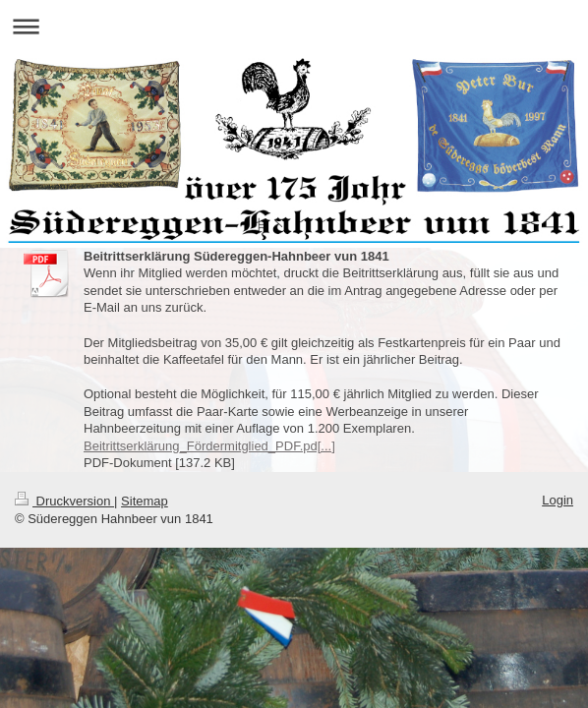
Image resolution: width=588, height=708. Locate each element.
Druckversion (64, 501)
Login (558, 500)
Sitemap (145, 501)
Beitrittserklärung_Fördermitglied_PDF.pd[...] (209, 446)
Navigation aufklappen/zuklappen (294, 26)
